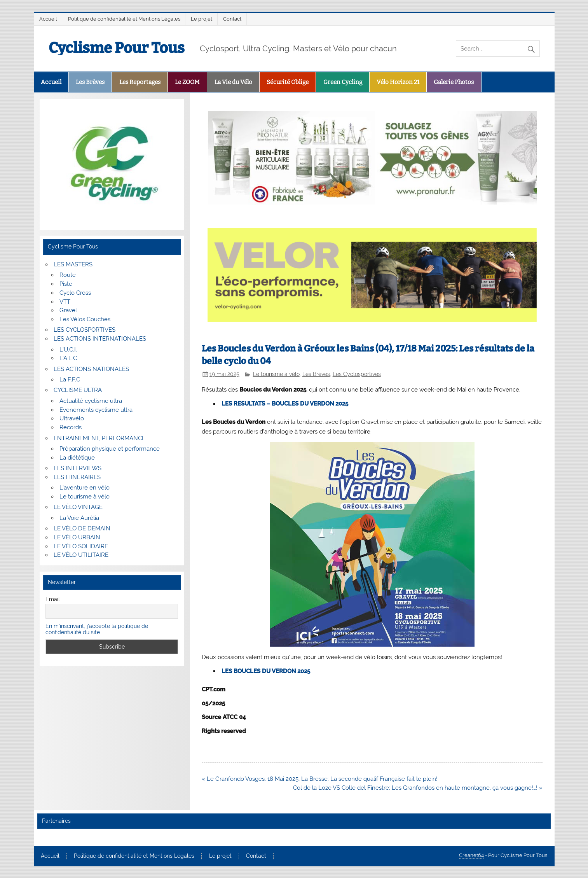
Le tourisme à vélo (276, 374)
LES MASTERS (73, 264)
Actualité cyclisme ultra (91, 401)
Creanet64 (471, 855)
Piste (66, 284)
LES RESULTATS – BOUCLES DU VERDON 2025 (285, 404)
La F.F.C (70, 380)
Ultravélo (72, 418)
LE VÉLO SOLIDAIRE (81, 546)
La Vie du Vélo (233, 82)
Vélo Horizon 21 (398, 82)
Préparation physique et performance (110, 449)
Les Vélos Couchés (85, 319)
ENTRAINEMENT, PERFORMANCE (99, 438)
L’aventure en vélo (85, 488)
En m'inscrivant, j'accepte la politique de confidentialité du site (97, 629)
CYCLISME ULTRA (78, 390)
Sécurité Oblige (288, 82)
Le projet (202, 19)
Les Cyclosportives (357, 374)
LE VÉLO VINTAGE (78, 507)
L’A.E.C (68, 358)
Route (68, 275)
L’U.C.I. (68, 350)
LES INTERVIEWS (78, 468)
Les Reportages (140, 82)
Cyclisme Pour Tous (117, 48)
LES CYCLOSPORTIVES (85, 330)
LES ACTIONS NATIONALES (91, 369)
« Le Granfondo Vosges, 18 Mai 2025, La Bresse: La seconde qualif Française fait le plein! (320, 779)
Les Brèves (90, 82)
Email (53, 599)
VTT (65, 302)
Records (71, 427)
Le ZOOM (187, 82)
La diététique (77, 458)
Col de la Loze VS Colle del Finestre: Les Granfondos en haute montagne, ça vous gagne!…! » (418, 788)
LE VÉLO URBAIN (77, 537)
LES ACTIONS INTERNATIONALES (100, 339)
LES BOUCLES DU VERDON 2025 (266, 671)
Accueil (48, 19)
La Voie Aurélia (79, 518)
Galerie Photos (454, 82)
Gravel (68, 310)
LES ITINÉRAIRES (77, 477)
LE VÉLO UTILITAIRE (81, 555)
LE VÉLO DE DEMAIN (82, 528)
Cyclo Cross (75, 293)
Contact (232, 19)
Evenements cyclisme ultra (96, 410)
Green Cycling (343, 82)
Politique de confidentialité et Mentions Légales (124, 19)
